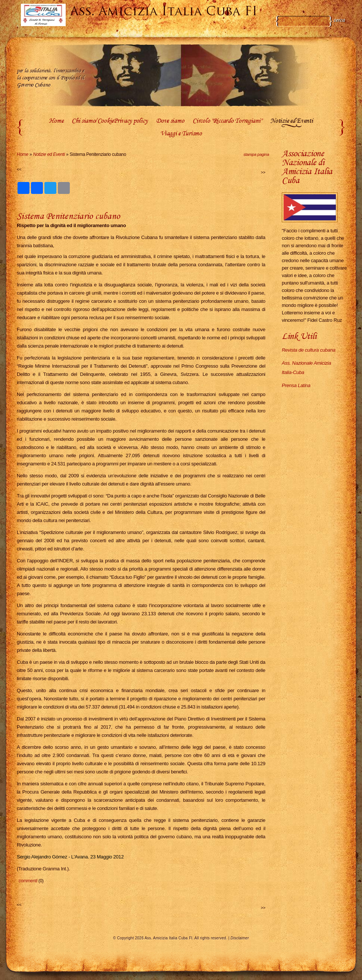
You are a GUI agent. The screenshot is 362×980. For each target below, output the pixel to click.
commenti (28, 881)
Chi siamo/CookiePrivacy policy (110, 121)
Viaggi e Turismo (181, 134)
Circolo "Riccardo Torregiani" (227, 121)
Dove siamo (170, 121)
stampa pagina (256, 154)
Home (56, 121)
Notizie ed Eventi (291, 121)
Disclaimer (240, 938)
